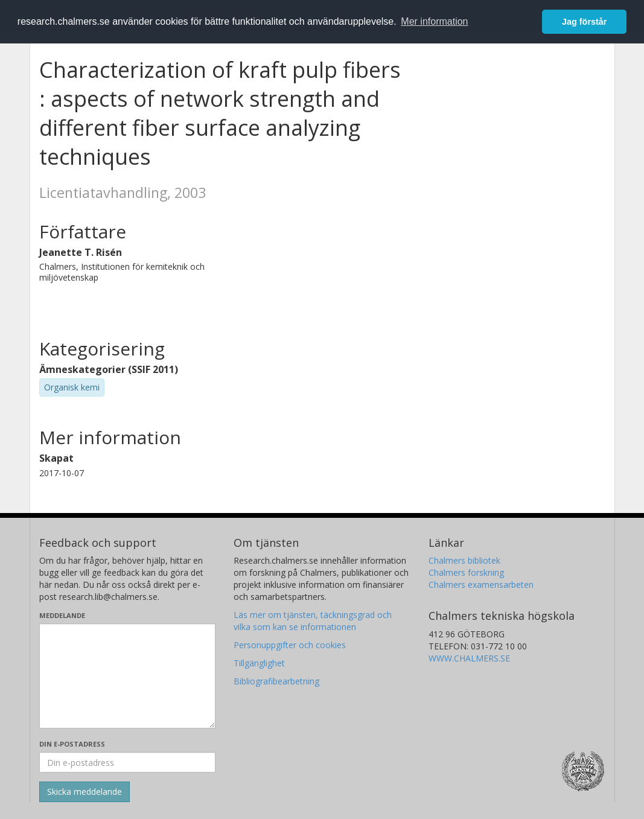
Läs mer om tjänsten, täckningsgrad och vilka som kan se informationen (313, 621)
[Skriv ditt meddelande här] (128, 676)
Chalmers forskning (466, 572)
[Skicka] (84, 792)
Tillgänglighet (259, 663)
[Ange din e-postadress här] (128, 762)
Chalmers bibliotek (464, 560)
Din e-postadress (72, 744)
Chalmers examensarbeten (481, 585)
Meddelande (62, 615)
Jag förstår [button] (584, 22)
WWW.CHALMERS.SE (469, 658)
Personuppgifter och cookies (290, 645)
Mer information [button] (434, 21)
